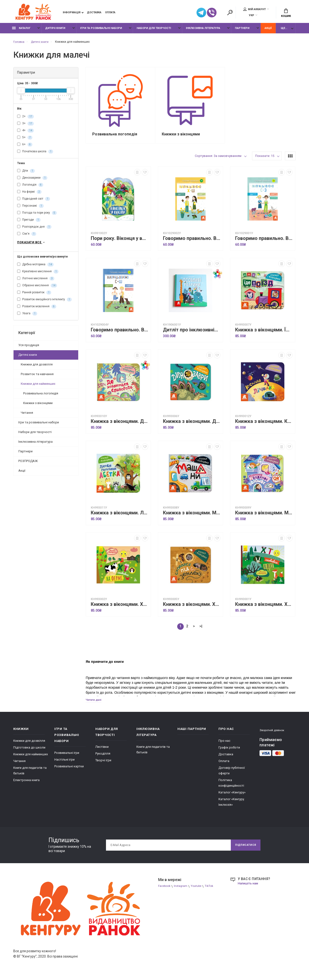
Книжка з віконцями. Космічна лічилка (264, 425)
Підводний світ (34, 202)
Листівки (102, 751)
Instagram (183, 891)
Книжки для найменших (38, 387)
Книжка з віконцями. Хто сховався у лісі (264, 608)
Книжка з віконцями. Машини (192, 517)
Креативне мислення (38, 275)
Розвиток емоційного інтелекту (44, 303)
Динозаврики (32, 181)
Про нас (224, 745)
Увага (27, 317)
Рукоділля (103, 758)
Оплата (110, 13)
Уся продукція (29, 348)
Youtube (199, 891)
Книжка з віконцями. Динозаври (192, 425)
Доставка (94, 13)
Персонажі (30, 209)
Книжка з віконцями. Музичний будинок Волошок (264, 517)
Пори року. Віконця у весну (119, 242)
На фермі (29, 195)
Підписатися (244, 850)
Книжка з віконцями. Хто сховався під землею (192, 608)
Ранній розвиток (34, 296)
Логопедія (30, 188)
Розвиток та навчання (37, 377)
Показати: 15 (265, 160)
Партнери (242, 31)
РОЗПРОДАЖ (28, 464)
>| (201, 630)
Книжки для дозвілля (37, 368)
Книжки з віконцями (38, 406)
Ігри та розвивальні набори (101, 31)
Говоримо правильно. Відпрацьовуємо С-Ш (119, 334)
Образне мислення (37, 289)
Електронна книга (26, 785)
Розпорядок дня (34, 230)
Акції (268, 31)
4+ (25, 133)
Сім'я (27, 237)
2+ (25, 119)
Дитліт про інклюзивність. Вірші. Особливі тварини (192, 334)
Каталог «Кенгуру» (232, 797)
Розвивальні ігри (67, 757)
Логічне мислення (36, 282)
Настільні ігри (64, 764)
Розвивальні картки (69, 771)
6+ (25, 147)
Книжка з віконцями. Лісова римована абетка (119, 517)
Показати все (32, 245)
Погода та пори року (37, 216)
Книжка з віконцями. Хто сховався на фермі (119, 608)
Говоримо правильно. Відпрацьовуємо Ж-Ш (192, 242)
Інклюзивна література (203, 31)
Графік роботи (229, 752)
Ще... (284, 31)
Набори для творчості (154, 31)
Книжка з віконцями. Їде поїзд (264, 334)
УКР (252, 16)
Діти (26, 174)
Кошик (286, 14)
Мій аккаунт (254, 10)
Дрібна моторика (35, 268)
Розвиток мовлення (37, 310)
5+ (25, 140)
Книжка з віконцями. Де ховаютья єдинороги (119, 425)
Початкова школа (35, 154)
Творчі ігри (103, 765)
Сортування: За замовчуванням (218, 160)
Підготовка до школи (29, 752)
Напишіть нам (249, 888)
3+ (25, 126)
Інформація (72, 13)
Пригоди (29, 223)
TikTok (213, 891)
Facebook (165, 891)
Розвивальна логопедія (41, 397)
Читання (27, 416)
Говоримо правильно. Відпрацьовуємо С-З (264, 242)
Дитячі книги (55, 31)
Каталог (21, 31)
